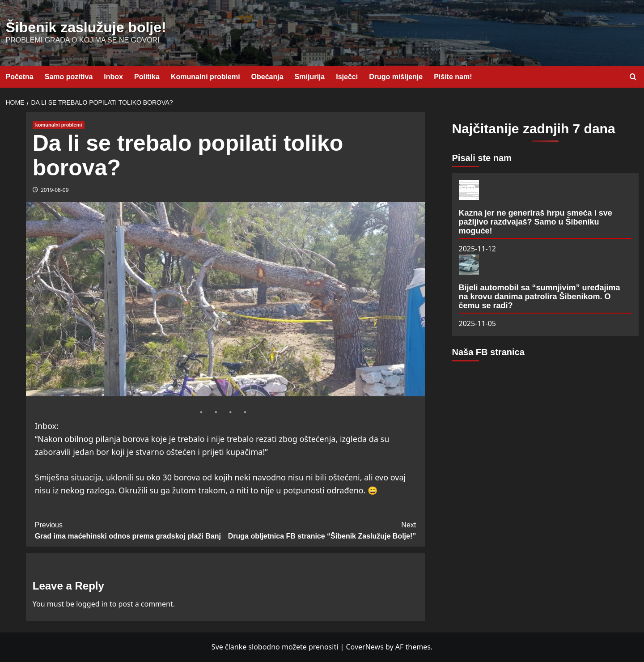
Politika (147, 77)
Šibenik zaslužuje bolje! (86, 27)
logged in (92, 604)
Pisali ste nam (482, 158)
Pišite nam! (453, 77)
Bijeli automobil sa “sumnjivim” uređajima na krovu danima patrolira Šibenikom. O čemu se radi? (540, 297)
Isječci (347, 77)
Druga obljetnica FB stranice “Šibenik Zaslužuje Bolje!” (321, 530)
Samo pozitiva (69, 77)
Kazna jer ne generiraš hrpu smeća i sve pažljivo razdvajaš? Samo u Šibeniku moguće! (536, 222)
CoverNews (364, 647)
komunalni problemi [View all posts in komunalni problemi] (59, 125)
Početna (20, 77)
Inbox (113, 77)
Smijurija (310, 77)
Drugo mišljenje (396, 77)
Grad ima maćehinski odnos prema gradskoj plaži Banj (130, 530)
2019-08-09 (55, 190)
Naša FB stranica (488, 352)
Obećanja (267, 77)
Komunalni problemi (205, 77)
